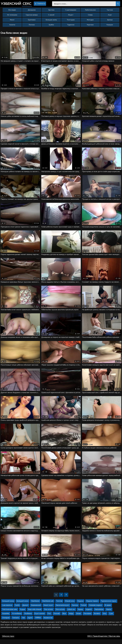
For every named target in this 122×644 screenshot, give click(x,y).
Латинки (32, 26)
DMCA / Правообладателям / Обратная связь (104, 641)
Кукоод (75, 610)
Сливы (90, 16)
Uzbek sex (71, 614)
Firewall (57, 618)
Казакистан (48, 622)
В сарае (108, 610)
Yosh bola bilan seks (10, 614)
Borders (97, 618)
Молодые (90, 21)
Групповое (32, 21)
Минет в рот (48, 610)
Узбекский (18, 4)
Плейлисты (45, 4)
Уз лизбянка (17, 618)
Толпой (83, 610)
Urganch (89, 614)
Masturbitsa (99, 614)
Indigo (71, 618)
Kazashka (6, 618)
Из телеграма (12, 16)
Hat (23, 622)
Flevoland (87, 618)
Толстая (59, 606)
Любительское (90, 11)
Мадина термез (92, 606)
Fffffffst (38, 622)
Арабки (51, 26)
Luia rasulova (7, 610)
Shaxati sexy (70, 606)
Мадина (80, 606)
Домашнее (32, 11)
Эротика (51, 11)
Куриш (80, 614)
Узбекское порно (8, 641)
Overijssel (6, 622)
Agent (30, 622)
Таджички (71, 26)
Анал (110, 16)
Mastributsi (35, 606)
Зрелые (110, 21)
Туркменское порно (109, 606)
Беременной (36, 610)
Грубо (17, 610)
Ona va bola (60, 614)
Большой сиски (22, 606)
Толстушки (71, 21)
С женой (51, 16)
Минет (12, 21)
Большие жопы (51, 21)
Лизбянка (28, 618)
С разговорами (71, 11)
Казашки (110, 26)
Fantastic (16, 622)
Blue (64, 618)
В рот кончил (40, 618)
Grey (105, 618)
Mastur (109, 614)
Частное (110, 11)
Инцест (71, 16)
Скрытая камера (32, 16)
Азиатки (12, 26)
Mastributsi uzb (48, 606)
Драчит (25, 610)
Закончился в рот (62, 610)
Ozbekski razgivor (95, 610)
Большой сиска (8, 606)
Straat (79, 618)
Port (49, 618)
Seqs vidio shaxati (35, 614)
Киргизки (90, 26)
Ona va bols (48, 614)
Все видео (12, 11)
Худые (23, 614)
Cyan (111, 618)
